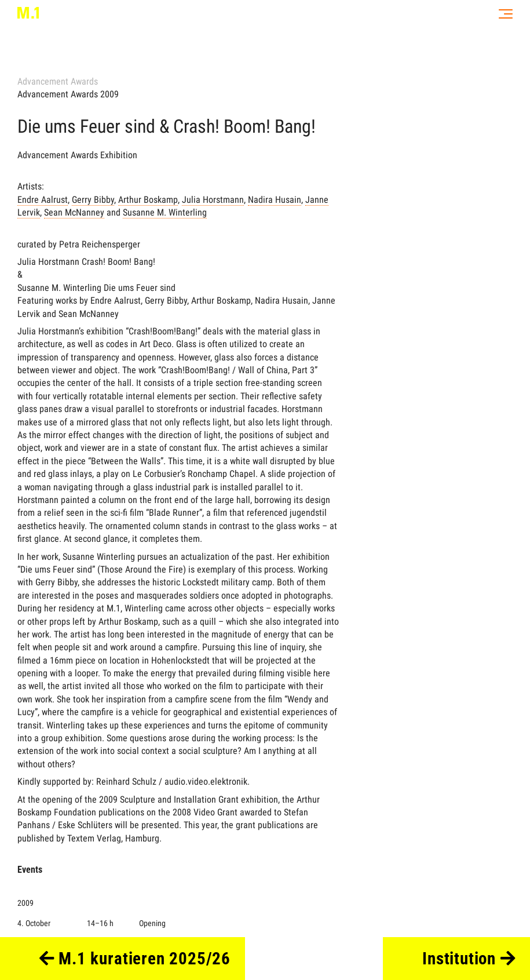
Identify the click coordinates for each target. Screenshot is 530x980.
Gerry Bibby (93, 200)
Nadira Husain (275, 200)
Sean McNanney (74, 212)
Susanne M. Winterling (165, 212)
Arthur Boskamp (148, 200)
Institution (469, 959)
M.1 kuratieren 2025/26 (135, 959)
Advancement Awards (58, 81)
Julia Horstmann (213, 200)
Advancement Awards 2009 (68, 94)
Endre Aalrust (43, 200)
